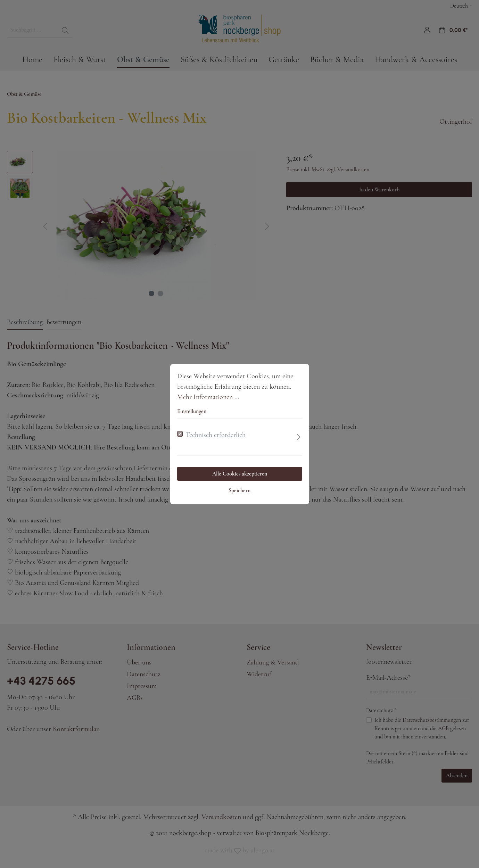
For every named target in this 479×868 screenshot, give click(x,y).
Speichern (239, 490)
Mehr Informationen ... (208, 397)
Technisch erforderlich (216, 435)
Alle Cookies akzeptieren (240, 474)
